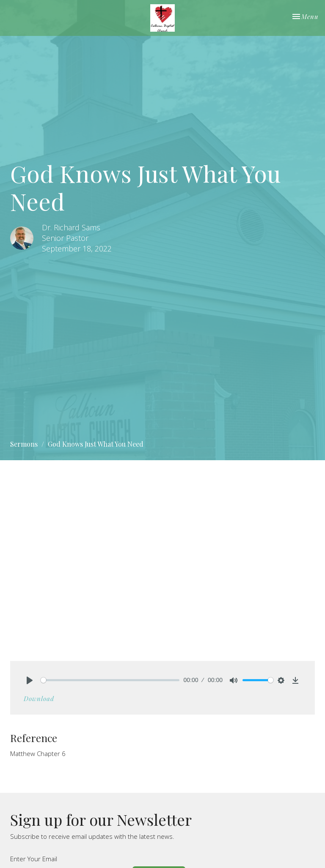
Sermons (24, 444)
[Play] (30, 680)
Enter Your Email (34, 859)
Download (39, 699)
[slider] (110, 680)
